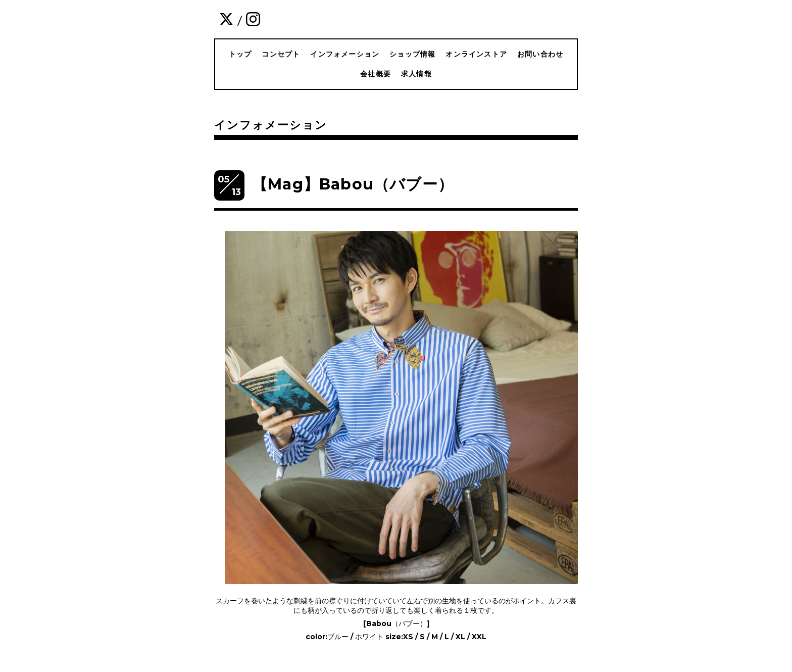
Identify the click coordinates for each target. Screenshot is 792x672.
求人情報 (416, 74)
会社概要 (376, 74)
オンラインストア (476, 54)
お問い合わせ (540, 54)
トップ (240, 54)
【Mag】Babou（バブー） (353, 184)
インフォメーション (345, 54)
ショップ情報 (412, 54)
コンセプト (281, 54)
